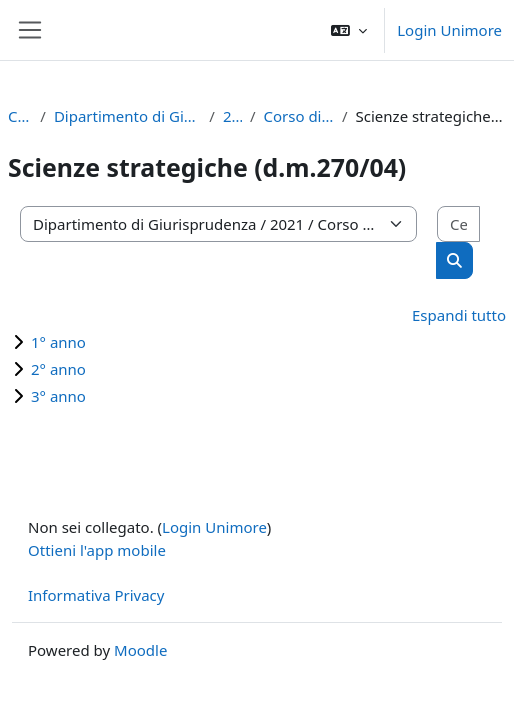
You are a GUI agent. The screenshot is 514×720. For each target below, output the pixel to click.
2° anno (58, 369)
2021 (232, 116)
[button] (349, 30)
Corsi (20, 116)
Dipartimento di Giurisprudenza (127, 116)
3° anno (58, 396)
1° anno (58, 342)
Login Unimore (449, 30)
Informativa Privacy (96, 595)
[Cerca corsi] (458, 224)
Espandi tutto (459, 315)
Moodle (140, 650)
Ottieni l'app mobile (97, 550)
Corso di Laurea (298, 116)
